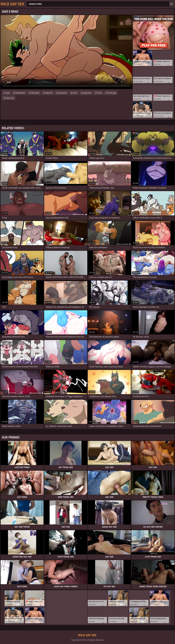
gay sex (49, 93)
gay (8, 93)
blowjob (35, 93)
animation (21, 93)
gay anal (87, 93)
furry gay (112, 93)
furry (100, 93)
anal (75, 93)
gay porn (63, 93)
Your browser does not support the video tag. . (66, 52)
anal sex (10, 98)
